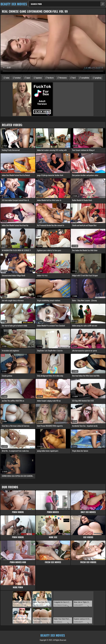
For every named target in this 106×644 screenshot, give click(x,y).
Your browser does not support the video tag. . (53, 44)
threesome (63, 78)
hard (74, 78)
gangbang (98, 78)
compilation (85, 78)
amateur (18, 78)
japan (28, 78)
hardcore (51, 78)
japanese (39, 78)
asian (7, 78)
